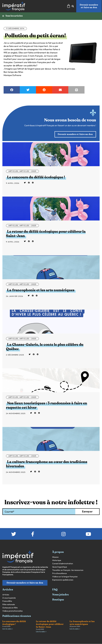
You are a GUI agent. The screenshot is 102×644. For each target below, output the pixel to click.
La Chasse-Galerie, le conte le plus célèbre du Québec (45, 347)
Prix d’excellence (60, 573)
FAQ (55, 590)
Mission (55, 557)
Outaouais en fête (10, 608)
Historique (57, 560)
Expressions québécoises (63, 580)
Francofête (7, 601)
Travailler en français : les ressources (68, 570)
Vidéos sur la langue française (65, 577)
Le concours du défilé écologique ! (36, 177)
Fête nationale (9, 605)
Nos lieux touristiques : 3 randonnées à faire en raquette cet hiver (47, 406)
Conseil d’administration (63, 564)
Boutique (58, 600)
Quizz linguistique (60, 567)
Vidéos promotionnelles (13, 611)
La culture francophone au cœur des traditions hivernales (47, 464)
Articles (13, 171)
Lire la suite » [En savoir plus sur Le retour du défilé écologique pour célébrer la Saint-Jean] (41, 632)
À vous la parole (9, 598)
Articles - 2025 (28, 171)
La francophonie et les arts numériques (41, 290)
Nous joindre (61, 595)
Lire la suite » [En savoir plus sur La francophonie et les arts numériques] (75, 629)
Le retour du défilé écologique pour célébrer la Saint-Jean (46, 234)
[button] (12, 90)
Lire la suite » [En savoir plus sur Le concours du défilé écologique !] (8, 629)
